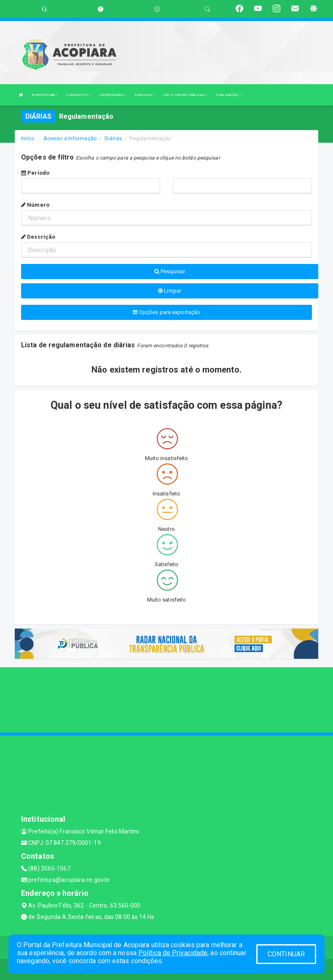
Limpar (170, 291)
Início (28, 138)
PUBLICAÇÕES (229, 95)
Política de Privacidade (173, 953)
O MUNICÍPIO (79, 95)
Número (35, 205)
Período (35, 173)
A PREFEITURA (45, 95)
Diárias (113, 138)
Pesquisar (170, 271)
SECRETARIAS (113, 95)
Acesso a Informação (70, 138)
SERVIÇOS (145, 95)
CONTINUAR (286, 954)
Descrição (38, 237)
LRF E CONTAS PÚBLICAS (185, 95)
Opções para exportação (166, 312)
